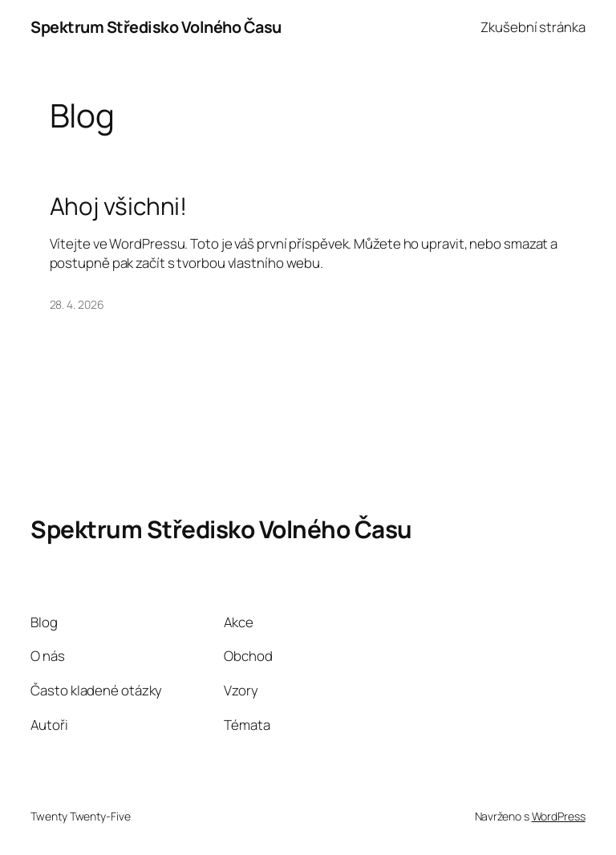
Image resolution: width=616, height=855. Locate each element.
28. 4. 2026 (77, 304)
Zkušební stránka (533, 27)
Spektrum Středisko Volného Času (156, 27)
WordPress (559, 816)
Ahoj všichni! (119, 206)
